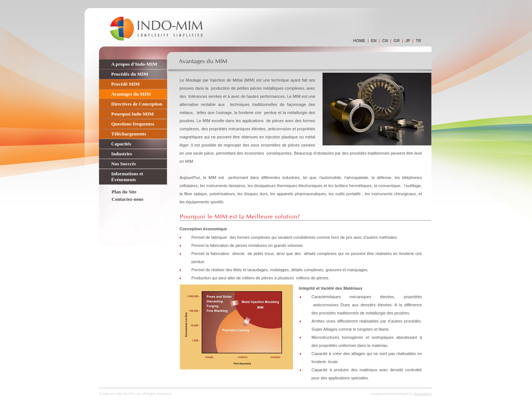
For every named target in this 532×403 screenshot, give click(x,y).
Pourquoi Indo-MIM (132, 114)
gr (397, 41)
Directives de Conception (137, 104)
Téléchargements (129, 134)
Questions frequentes (133, 124)
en (374, 41)
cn (385, 41)
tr (418, 41)
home (359, 41)
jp (408, 41)
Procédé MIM (125, 84)
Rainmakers (423, 394)
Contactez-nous (127, 199)
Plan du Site (124, 192)
